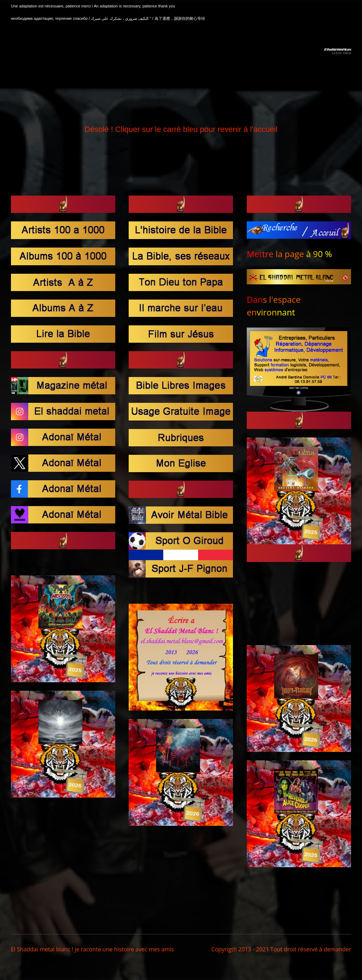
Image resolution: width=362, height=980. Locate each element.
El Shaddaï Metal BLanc (337, 50)
